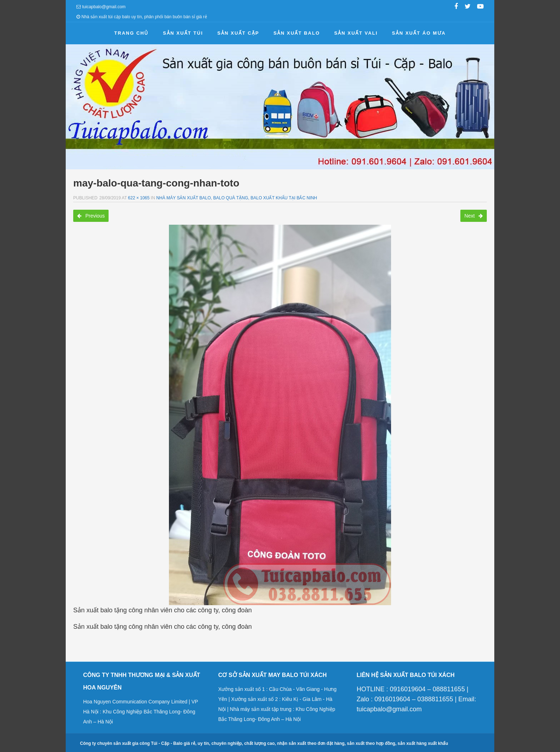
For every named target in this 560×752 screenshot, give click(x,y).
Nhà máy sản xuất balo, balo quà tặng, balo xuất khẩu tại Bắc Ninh (236, 198)
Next (474, 216)
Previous (91, 216)
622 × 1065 (139, 198)
